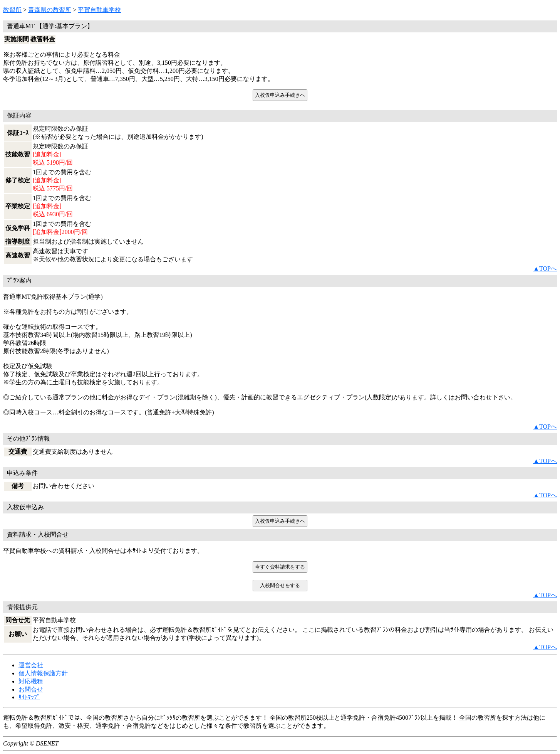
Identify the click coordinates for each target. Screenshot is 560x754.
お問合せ (31, 689)
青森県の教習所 (50, 10)
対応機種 (31, 681)
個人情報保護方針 (43, 673)
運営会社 (31, 665)
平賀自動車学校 (99, 10)
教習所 (12, 10)
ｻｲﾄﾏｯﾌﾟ (29, 697)
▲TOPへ (545, 268)
